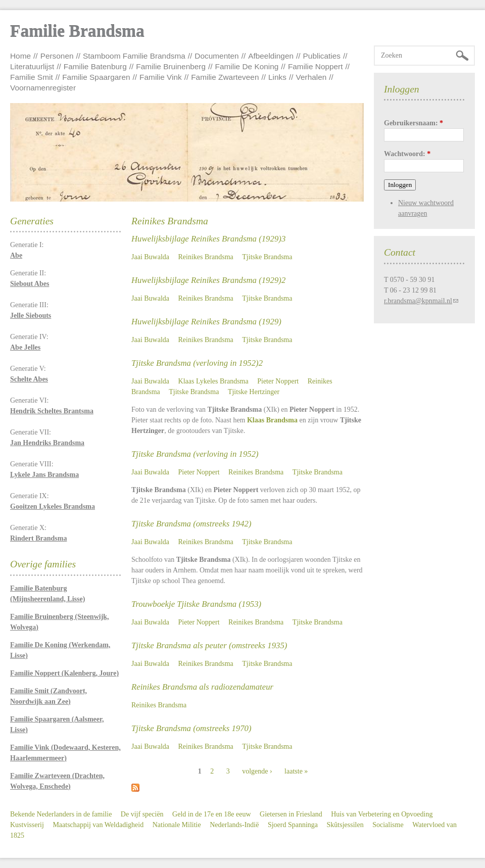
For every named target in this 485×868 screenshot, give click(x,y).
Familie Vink (161, 77)
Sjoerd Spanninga (293, 825)
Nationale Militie (177, 825)
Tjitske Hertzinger (254, 392)
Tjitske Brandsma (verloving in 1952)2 (197, 363)
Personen (57, 56)
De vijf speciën (142, 814)
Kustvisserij (27, 825)
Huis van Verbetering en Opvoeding (382, 814)
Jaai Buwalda (150, 257)
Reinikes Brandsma (206, 257)
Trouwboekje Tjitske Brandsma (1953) (196, 604)
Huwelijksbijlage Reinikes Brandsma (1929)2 (208, 280)
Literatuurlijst (32, 66)
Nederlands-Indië (234, 825)
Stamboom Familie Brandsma (134, 56)
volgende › (257, 771)
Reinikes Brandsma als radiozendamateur (202, 687)
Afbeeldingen (271, 56)
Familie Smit (32, 77)
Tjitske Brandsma (267, 257)
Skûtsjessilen (345, 825)
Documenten (216, 56)
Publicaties (322, 56)
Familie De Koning (247, 66)
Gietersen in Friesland (291, 814)
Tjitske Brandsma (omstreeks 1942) (191, 524)
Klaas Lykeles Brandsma (213, 381)
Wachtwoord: (407, 154)
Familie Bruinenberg (171, 66)
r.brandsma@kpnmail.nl (418, 301)
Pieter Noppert (278, 381)
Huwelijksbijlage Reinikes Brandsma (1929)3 (208, 239)
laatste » (296, 771)
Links (277, 77)
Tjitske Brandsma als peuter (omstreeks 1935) (209, 645)
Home (20, 56)
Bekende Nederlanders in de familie (61, 814)
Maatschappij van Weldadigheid (98, 825)
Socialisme (388, 825)
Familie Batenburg (95, 66)
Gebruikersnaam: (414, 123)
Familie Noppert (316, 66)
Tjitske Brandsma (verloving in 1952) (195, 454)
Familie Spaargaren (96, 77)
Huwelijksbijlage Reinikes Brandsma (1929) (206, 322)
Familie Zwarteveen (225, 77)
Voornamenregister (43, 88)
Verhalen (311, 77)
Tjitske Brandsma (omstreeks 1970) (191, 728)
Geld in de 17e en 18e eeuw (212, 814)
